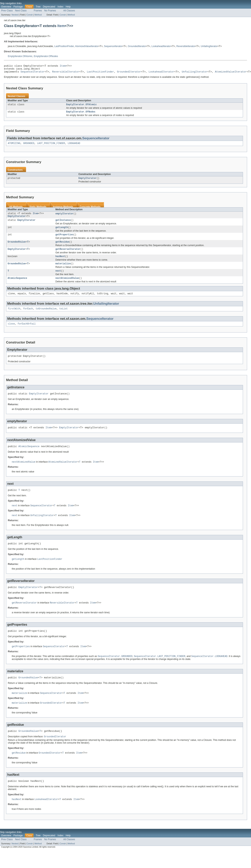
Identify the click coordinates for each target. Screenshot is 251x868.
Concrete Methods (90, 210)
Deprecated (49, 7)
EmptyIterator (88, 181)
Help (68, 7)
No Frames (50, 11)
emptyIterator (64, 217)
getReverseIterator (68, 255)
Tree (38, 7)
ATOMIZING (14, 146)
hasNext (60, 263)
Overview (6, 7)
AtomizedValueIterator (87, 46)
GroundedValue (17, 247)
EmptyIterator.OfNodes (46, 56)
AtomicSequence (17, 286)
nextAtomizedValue (67, 286)
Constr (30, 15)
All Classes (69, 11)
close (11, 333)
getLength (62, 232)
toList (64, 317)
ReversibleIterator (186, 46)
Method (38, 15)
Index (60, 7)
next (58, 278)
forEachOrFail (27, 333)
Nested (15, 15)
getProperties (64, 240)
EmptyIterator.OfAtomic (20, 56)
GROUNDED (29, 146)
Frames (38, 11)
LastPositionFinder (64, 46)
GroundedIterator (137, 46)
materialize (63, 270)
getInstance (63, 225)
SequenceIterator (113, 46)
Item (61, 26)
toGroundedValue (46, 317)
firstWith (14, 317)
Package (18, 7)
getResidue (62, 247)
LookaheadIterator (161, 46)
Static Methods (38, 210)
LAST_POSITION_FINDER (51, 146)
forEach (28, 317)
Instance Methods (63, 210)
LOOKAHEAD (74, 146)
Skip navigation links (11, 3)
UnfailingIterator (209, 46)
